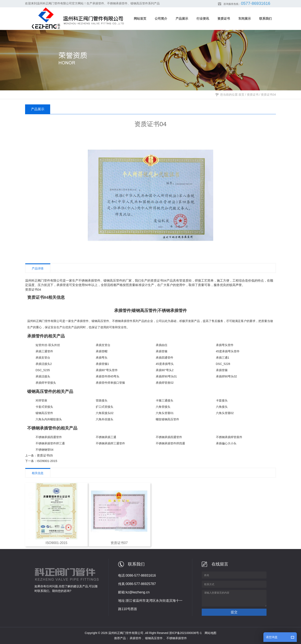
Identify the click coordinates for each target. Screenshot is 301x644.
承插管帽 (102, 351)
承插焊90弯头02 (226, 376)
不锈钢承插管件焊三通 (50, 443)
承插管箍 (162, 351)
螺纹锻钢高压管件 (167, 419)
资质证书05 (45, 455)
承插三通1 (223, 358)
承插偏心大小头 (226, 443)
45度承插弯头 (165, 364)
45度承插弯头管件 (228, 351)
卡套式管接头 (44, 407)
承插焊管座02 (165, 383)
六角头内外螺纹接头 (49, 419)
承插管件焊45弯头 (108, 376)
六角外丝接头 (105, 419)
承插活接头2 (44, 364)
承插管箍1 (102, 364)
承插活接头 (43, 376)
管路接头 (102, 400)
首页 (241, 95)
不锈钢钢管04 (45, 450)
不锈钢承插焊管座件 (229, 437)
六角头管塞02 (225, 413)
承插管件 (83, 321)
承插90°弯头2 (165, 370)
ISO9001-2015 (47, 461)
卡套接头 (222, 400)
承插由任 (162, 345)
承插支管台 (103, 345)
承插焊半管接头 (46, 383)
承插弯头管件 (225, 345)
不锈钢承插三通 (106, 437)
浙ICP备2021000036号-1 (185, 633)
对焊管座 (41, 400)
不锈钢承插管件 (122, 321)
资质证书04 (268, 95)
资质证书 (253, 95)
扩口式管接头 (105, 407)
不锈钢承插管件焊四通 (170, 443)
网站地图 (210, 633)
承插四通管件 (165, 358)
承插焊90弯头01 (166, 376)
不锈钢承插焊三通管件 (110, 443)
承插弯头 (102, 358)
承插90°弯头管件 (107, 370)
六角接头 (222, 407)
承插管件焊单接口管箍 (110, 383)
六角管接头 (163, 407)
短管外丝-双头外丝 (48, 345)
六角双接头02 (105, 413)
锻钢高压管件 (100, 321)
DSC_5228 (223, 364)
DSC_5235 (43, 370)
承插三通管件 (44, 351)
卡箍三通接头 (165, 400)
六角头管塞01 (165, 413)
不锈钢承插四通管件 (49, 437)
